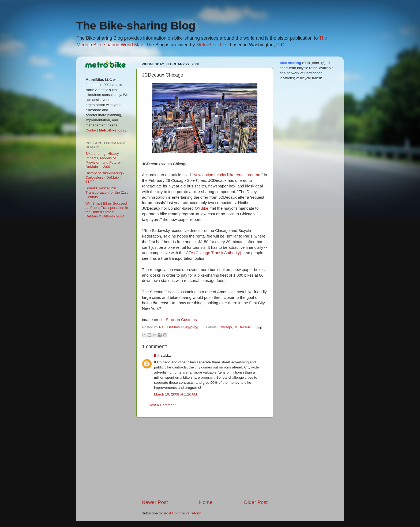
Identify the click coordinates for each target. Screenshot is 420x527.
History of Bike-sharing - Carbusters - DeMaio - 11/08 (105, 177)
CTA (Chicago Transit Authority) (213, 253)
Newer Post (155, 502)
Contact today (106, 130)
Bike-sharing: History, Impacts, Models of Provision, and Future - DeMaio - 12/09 (104, 160)
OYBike (201, 208)
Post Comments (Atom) (183, 513)
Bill (157, 355)
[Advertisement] (205, 458)
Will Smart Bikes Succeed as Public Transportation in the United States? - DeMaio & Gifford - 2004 (107, 210)
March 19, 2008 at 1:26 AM (175, 394)
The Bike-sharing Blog (136, 26)
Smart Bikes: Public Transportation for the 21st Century (107, 192)
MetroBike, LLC (213, 45)
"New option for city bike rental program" (227, 175)
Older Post (256, 502)
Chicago (225, 327)
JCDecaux (242, 327)
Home (206, 502)
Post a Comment (162, 405)
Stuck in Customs (181, 320)
